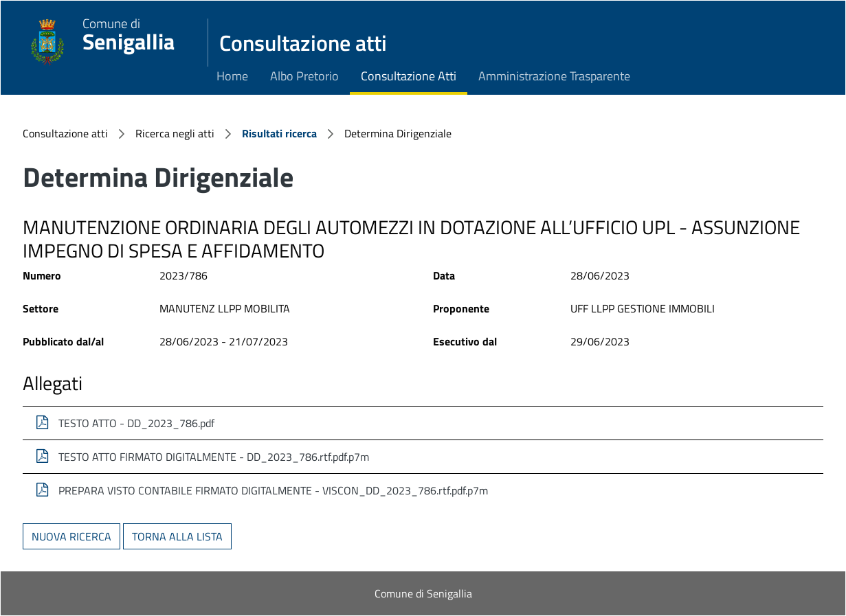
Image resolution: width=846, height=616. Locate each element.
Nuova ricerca (71, 536)
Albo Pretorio (304, 76)
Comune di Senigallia (423, 593)
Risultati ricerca (279, 133)
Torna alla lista (177, 536)
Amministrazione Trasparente (554, 76)
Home (232, 76)
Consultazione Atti (409, 76)
